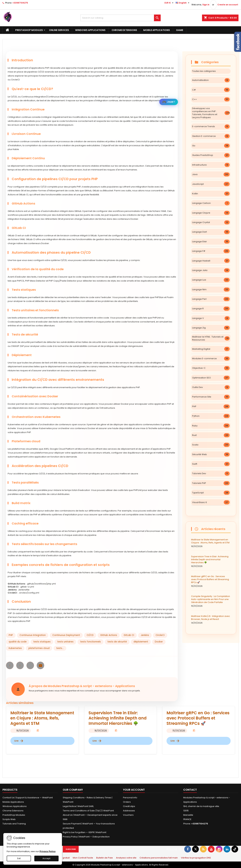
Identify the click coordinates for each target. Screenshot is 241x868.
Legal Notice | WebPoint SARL (78, 806)
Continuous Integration (33, 635)
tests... (60, 648)
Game (180, 30)
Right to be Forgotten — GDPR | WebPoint (85, 832)
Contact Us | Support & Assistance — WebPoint (28, 798)
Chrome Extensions (124, 30)
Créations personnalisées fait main (159, 858)
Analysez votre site (126, 858)
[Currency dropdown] (169, 3)
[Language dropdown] (183, 3)
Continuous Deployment (66, 635)
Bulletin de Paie (105, 858)
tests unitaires (65, 642)
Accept (46, 858)
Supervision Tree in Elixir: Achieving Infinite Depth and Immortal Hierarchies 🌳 (211, 561)
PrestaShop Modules (29, 30)
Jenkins (145, 635)
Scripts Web (9, 819)
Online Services (59, 30)
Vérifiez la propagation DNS (196, 858)
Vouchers (128, 815)
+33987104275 (20, 3)
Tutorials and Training (14, 824)
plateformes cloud (39, 648)
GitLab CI (129, 635)
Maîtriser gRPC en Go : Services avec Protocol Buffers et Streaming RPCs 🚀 (211, 581)
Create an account (228, 5)
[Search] (120, 18)
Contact (190, 790)
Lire (19, 741)
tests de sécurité (117, 642)
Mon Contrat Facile (83, 858)
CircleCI (160, 635)
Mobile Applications (157, 30)
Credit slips (129, 806)
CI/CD (90, 635)
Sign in (206, 5)
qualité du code (18, 642)
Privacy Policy (48, 851)
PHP (11, 635)
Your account (134, 790)
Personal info (130, 798)
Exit (19, 858)
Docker (159, 642)
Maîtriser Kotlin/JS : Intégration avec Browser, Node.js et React (211, 620)
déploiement (141, 642)
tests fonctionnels (90, 642)
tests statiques (42, 642)
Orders (127, 802)
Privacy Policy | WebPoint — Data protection (86, 837)
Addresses (129, 811)
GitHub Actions (109, 635)
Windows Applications (90, 30)
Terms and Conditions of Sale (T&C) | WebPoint (88, 811)
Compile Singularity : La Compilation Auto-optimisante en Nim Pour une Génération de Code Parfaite (211, 601)
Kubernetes (15, 648)
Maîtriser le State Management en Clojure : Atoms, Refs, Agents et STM (211, 543)
